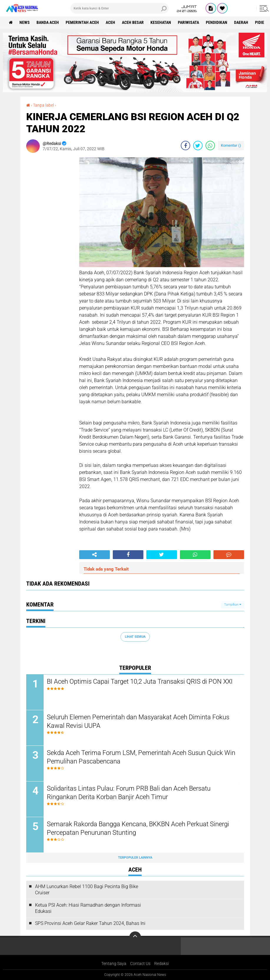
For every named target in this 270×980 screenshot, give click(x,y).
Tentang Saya (114, 964)
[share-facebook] (185, 146)
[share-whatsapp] (210, 146)
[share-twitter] (198, 146)
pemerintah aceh (82, 22)
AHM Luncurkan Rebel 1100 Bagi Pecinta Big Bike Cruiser (87, 890)
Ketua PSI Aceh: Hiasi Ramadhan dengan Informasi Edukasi (88, 908)
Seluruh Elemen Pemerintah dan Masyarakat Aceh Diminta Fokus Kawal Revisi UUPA (138, 721)
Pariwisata (188, 22)
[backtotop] (135, 937)
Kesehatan (161, 22)
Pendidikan (217, 22)
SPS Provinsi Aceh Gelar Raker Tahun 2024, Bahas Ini (90, 923)
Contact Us (140, 964)
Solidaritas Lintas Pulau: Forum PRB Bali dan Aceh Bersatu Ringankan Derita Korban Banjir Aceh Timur (129, 793)
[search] (119, 8)
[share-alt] (95, 555)
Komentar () (231, 145)
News (25, 22)
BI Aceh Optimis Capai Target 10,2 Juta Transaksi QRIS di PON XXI (140, 681)
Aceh (110, 22)
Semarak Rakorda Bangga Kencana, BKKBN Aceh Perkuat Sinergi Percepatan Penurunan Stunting (138, 828)
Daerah (241, 22)
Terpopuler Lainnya (135, 858)
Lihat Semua (135, 637)
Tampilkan (233, 605)
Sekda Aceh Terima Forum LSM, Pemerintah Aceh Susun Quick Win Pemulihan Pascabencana (141, 757)
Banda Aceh (48, 22)
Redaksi (161, 964)
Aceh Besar (133, 22)
